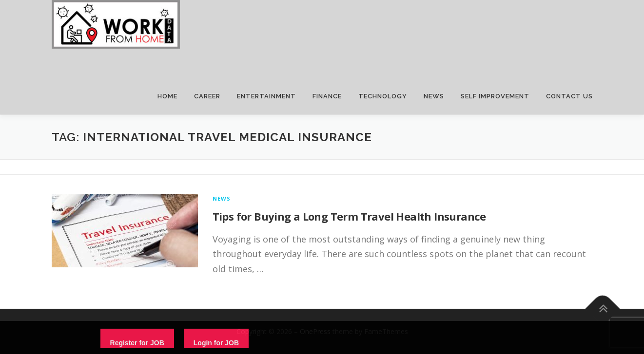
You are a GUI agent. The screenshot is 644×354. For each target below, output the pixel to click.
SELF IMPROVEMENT (495, 96)
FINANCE (327, 96)
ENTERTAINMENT (266, 96)
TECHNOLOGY (383, 96)
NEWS (434, 96)
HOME (167, 96)
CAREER (207, 96)
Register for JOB (137, 343)
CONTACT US (569, 96)
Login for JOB (216, 343)
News (222, 198)
